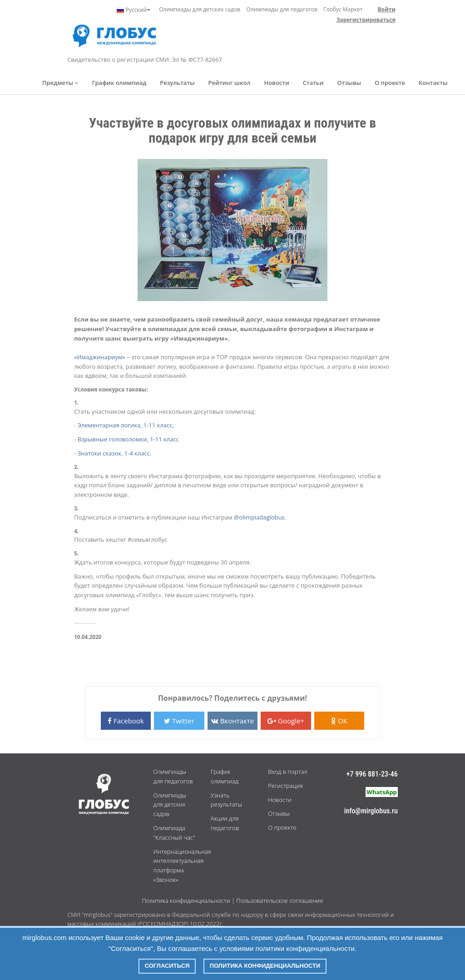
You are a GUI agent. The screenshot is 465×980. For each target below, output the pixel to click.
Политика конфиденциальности (186, 901)
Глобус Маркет (343, 9)
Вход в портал (287, 772)
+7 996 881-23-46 (372, 774)
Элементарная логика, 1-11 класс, (126, 425)
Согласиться (167, 966)
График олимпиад (119, 83)
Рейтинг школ (230, 83)
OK (339, 721)
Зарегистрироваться (366, 20)
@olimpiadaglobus (259, 517)
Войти (386, 9)
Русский (133, 10)
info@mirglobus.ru (371, 811)
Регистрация (285, 786)
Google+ (286, 721)
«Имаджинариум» (100, 357)
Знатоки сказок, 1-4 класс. (115, 453)
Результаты (177, 83)
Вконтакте (232, 721)
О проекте (390, 83)
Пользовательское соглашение (279, 901)
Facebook (126, 721)
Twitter (179, 721)
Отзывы (349, 83)
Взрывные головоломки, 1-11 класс (128, 439)
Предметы (60, 83)
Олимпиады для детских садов (200, 9)
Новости (276, 83)
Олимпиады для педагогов (282, 9)
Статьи (313, 83)
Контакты (433, 83)
